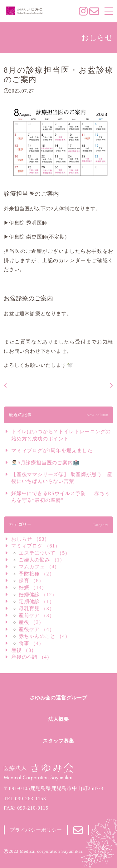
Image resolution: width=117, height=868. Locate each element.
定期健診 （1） (37, 601)
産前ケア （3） (37, 615)
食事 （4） (31, 643)
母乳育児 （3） (37, 609)
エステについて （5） (44, 553)
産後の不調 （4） (32, 657)
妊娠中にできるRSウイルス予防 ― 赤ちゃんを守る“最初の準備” (61, 497)
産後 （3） (31, 622)
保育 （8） (31, 581)
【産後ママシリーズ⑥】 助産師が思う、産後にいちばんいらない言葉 (62, 478)
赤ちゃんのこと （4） (44, 636)
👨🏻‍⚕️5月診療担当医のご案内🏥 (45, 463)
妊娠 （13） (33, 587)
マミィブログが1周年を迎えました (52, 450)
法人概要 (58, 719)
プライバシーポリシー (36, 830)
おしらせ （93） (30, 539)
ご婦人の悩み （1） (42, 560)
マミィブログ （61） (36, 546)
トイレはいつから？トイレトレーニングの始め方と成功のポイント (61, 435)
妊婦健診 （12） (38, 595)
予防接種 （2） (37, 574)
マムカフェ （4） (39, 567)
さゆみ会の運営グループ (58, 698)
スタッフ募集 (58, 741)
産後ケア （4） (37, 629)
